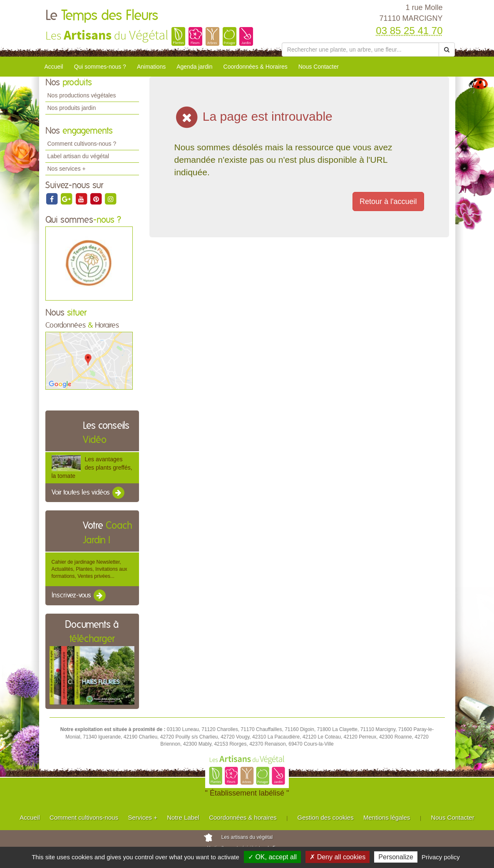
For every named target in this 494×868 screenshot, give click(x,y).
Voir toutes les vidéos (89, 493)
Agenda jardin (194, 67)
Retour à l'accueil (388, 201)
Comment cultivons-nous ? (82, 144)
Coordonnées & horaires (243, 817)
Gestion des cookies (326, 817)
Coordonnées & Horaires (256, 67)
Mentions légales (387, 817)
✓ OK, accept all (272, 857)
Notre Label (183, 817)
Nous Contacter (319, 67)
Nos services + (67, 169)
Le (102, 16)
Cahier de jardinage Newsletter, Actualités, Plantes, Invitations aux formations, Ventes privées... (89, 569)
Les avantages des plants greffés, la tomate (92, 468)
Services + (142, 817)
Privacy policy (441, 857)
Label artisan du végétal (78, 156)
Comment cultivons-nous (84, 817)
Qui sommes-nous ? (100, 67)
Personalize (396, 857)
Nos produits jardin (72, 108)
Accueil (54, 67)
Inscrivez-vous (79, 596)
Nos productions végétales (82, 95)
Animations (151, 67)
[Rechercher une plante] (361, 50)
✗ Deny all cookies (338, 857)
